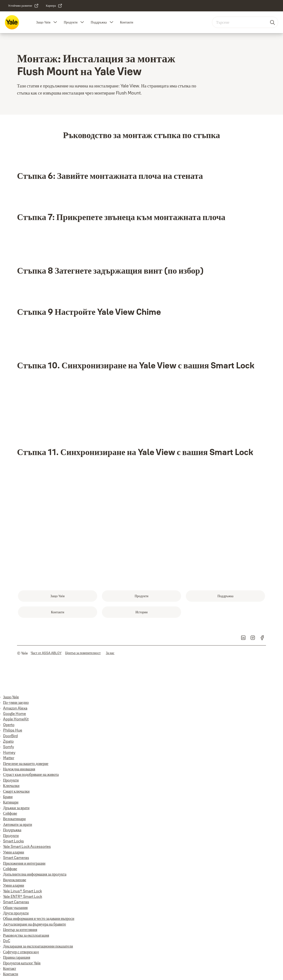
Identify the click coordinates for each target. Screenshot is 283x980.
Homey (9, 752)
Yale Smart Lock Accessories (27, 846)
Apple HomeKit (16, 719)
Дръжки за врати (16, 808)
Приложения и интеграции (24, 863)
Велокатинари (14, 819)
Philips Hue (13, 730)
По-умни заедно (16, 702)
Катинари (11, 802)
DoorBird (10, 736)
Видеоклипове (15, 880)
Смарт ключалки (16, 791)
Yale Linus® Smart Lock (22, 891)
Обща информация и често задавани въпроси (39, 918)
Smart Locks (13, 841)
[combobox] (245, 22)
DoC (7, 941)
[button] (55, 22)
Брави (8, 797)
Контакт (10, 968)
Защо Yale (43, 22)
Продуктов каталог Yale (22, 963)
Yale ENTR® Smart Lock (23, 896)
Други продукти (16, 913)
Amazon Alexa (15, 708)
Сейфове (10, 813)
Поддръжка (99, 22)
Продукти (71, 22)
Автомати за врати (18, 824)
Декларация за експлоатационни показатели (38, 946)
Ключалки (11, 786)
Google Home (15, 714)
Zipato (8, 741)
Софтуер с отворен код (21, 952)
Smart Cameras (16, 858)
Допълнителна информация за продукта (35, 874)
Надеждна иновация (19, 769)
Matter (9, 758)
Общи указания (15, 908)
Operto (9, 725)
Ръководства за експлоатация (26, 935)
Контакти (126, 22)
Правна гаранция (17, 957)
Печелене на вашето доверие (26, 763)
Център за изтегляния (20, 930)
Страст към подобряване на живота (31, 774)
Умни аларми (14, 852)
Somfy (9, 747)
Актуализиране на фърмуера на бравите (35, 924)
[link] (23, 6)
